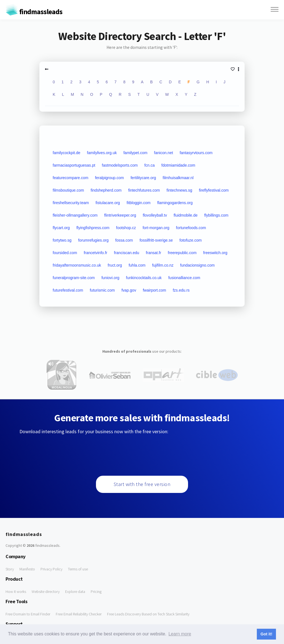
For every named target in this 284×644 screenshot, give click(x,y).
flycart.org (61, 228)
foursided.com (65, 253)
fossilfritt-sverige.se (156, 240)
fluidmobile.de (186, 215)
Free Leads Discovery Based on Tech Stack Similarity (148, 614)
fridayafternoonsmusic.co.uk (77, 265)
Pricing (96, 592)
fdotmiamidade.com (178, 165)
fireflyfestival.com (214, 190)
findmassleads (34, 12)
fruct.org (115, 265)
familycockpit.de (67, 153)
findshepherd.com (106, 190)
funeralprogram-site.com (74, 278)
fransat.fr (154, 253)
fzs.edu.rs (181, 290)
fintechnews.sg (180, 190)
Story (10, 569)
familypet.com (135, 153)
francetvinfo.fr (96, 253)
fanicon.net (163, 153)
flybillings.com (216, 215)
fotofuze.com (191, 240)
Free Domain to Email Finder (28, 614)
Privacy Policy (51, 569)
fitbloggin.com (138, 203)
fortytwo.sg (62, 240)
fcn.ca (149, 165)
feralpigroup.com (109, 178)
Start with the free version (142, 484)
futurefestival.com (68, 290)
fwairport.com (154, 290)
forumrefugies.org (93, 240)
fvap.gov (129, 290)
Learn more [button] (180, 634)
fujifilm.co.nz (163, 265)
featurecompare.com (70, 178)
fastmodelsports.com (120, 165)
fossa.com (124, 240)
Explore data (75, 592)
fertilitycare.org (143, 178)
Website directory (46, 592)
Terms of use (78, 569)
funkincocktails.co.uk (144, 278)
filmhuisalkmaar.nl (178, 178)
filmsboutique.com (68, 190)
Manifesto (27, 569)
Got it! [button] (266, 634)
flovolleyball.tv (155, 215)
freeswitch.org (215, 253)
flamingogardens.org (175, 203)
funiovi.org (111, 278)
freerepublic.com (182, 253)
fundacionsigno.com (197, 265)
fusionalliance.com (184, 278)
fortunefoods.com (191, 228)
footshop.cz (126, 228)
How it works (16, 592)
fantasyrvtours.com (196, 153)
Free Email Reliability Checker (79, 614)
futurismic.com (102, 290)
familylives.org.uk (102, 153)
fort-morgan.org (156, 228)
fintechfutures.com (144, 190)
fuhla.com (137, 265)
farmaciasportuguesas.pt (74, 165)
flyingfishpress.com (93, 228)
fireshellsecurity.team (71, 203)
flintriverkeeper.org (120, 215)
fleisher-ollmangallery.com (75, 215)
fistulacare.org (108, 203)
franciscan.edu (127, 253)
